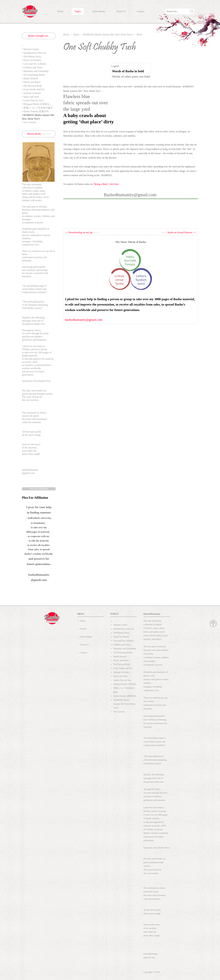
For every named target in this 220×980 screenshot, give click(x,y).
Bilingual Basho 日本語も (125, 684)
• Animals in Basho (31, 93)
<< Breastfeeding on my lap (79, 232)
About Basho (99, 11)
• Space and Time (31, 97)
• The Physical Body (32, 86)
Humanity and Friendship (125, 649)
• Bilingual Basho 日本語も (36, 104)
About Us (121, 11)
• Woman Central (30, 49)
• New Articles (29, 122)
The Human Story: (122, 633)
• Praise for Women (31, 60)
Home (60, 11)
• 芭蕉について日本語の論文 (37, 108)
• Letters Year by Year (33, 100)
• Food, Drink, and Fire (33, 89)
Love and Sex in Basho (124, 641)
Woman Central (120, 625)
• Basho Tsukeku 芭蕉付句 (35, 111)
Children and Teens (122, 645)
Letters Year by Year (122, 680)
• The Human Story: (32, 56)
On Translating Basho (123, 653)
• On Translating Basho (33, 75)
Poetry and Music (121, 660)
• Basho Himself (30, 78)
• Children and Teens (32, 67)
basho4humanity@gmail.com (84, 320)
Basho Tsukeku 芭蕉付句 (125, 696)
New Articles (119, 712)
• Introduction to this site (34, 53)
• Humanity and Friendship (35, 71)
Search (83, 629)
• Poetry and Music (31, 82)
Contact (141, 11)
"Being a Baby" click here (106, 184)
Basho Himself (120, 656)
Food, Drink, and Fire (123, 668)
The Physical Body (122, 664)
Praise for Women (121, 637)
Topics (78, 11)
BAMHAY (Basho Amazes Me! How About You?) (108, 35)
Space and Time (120, 676)
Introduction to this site (124, 629)
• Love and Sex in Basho (34, 64)
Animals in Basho (121, 672)
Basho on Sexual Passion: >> (182, 232)
